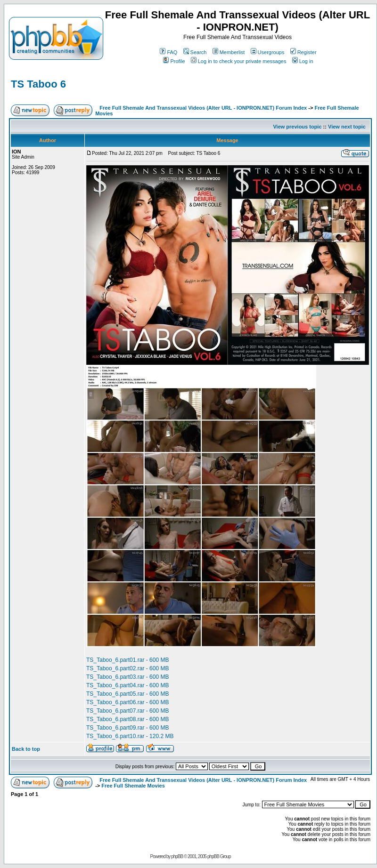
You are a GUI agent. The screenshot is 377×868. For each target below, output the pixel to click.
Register (303, 52)
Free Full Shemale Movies (133, 786)
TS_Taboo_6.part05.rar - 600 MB (127, 694)
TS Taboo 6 (38, 84)
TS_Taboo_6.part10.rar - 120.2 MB (130, 736)
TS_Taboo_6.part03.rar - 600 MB (127, 677)
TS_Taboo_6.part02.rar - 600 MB (127, 668)
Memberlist (229, 52)
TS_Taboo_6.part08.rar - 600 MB (127, 719)
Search (195, 52)
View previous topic (297, 127)
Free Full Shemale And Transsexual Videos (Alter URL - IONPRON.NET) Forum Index (203, 108)
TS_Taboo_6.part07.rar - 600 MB (127, 711)
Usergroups (268, 52)
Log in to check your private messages (239, 61)
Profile (174, 61)
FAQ (168, 52)
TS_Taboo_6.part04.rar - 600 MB (127, 685)
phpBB (177, 856)
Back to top (26, 749)
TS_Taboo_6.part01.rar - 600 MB (127, 660)
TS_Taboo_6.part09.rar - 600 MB (127, 728)
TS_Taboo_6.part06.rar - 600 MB (127, 702)
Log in (303, 61)
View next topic (347, 127)
